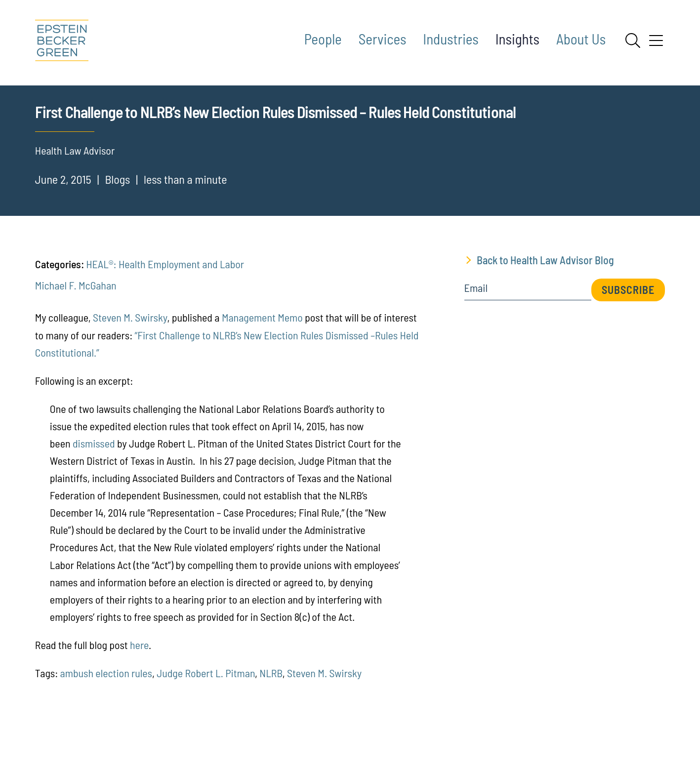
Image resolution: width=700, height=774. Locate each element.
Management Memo (262, 364)
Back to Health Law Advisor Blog (545, 306)
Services (383, 39)
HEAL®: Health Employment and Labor (165, 310)
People (323, 39)
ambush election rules (106, 719)
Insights (517, 39)
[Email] (528, 338)
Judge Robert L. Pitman (206, 719)
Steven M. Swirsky (130, 364)
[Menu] (656, 44)
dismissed (94, 489)
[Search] (633, 41)
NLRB (271, 719)
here (139, 691)
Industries (451, 39)
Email (476, 334)
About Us (581, 39)
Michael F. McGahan (76, 331)
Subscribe (628, 336)
